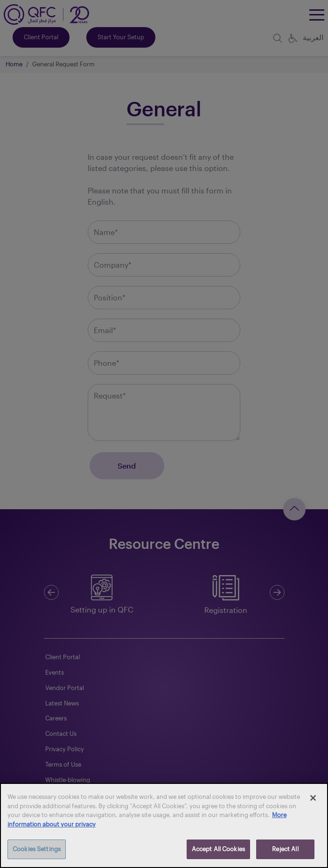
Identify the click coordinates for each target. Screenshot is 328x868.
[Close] (313, 798)
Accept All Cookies (218, 849)
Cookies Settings (37, 849)
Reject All (285, 849)
